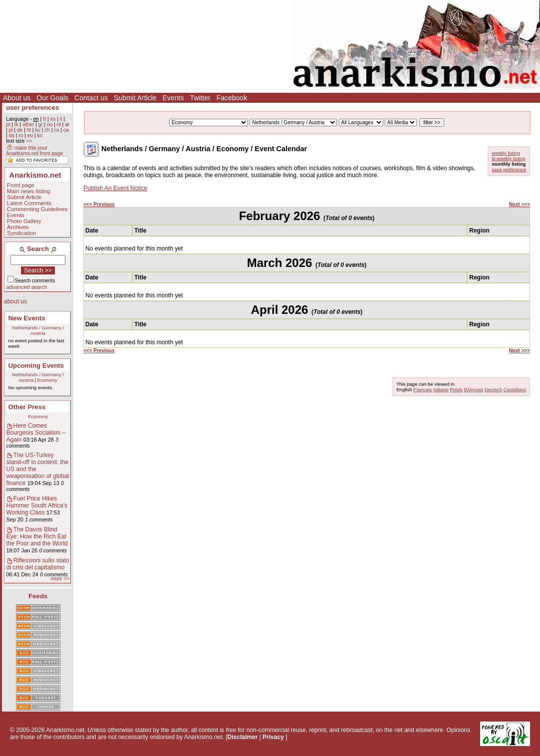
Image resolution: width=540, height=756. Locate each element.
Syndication (22, 233)
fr (44, 119)
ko (40, 135)
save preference (509, 169)
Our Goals (52, 98)
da (11, 135)
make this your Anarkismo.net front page (34, 151)
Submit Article (135, 98)
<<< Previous (99, 204)
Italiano (441, 389)
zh (47, 130)
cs (56, 130)
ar (67, 125)
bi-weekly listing (508, 158)
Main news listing (29, 191)
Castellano (515, 389)
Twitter (200, 98)
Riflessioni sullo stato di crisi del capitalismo (38, 564)
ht (29, 130)
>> (29, 141)
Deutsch (493, 389)
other (28, 125)
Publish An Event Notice (115, 188)
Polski (456, 389)
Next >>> (520, 204)
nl (59, 125)
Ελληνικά (474, 389)
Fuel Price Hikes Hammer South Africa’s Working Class (37, 505)
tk (16, 125)
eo (30, 135)
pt (8, 125)
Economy (47, 380)
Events (173, 98)
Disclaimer (243, 737)
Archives (18, 227)
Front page (21, 185)
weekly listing (506, 153)
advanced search (27, 287)
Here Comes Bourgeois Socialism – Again (36, 433)
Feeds (38, 596)
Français (422, 389)
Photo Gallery (24, 221)
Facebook (232, 98)
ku (38, 130)
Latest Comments (29, 203)
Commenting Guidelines (37, 209)
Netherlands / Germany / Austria (38, 330)
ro (21, 135)
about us (15, 301)
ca (66, 130)
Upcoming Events (36, 366)
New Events (27, 318)
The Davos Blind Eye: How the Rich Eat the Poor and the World (37, 536)
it (61, 119)
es (53, 119)
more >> (60, 579)
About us (17, 98)
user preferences (32, 108)
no (50, 125)
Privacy (273, 737)
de (20, 130)
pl (10, 130)
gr (41, 125)
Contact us (91, 98)
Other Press (27, 407)
